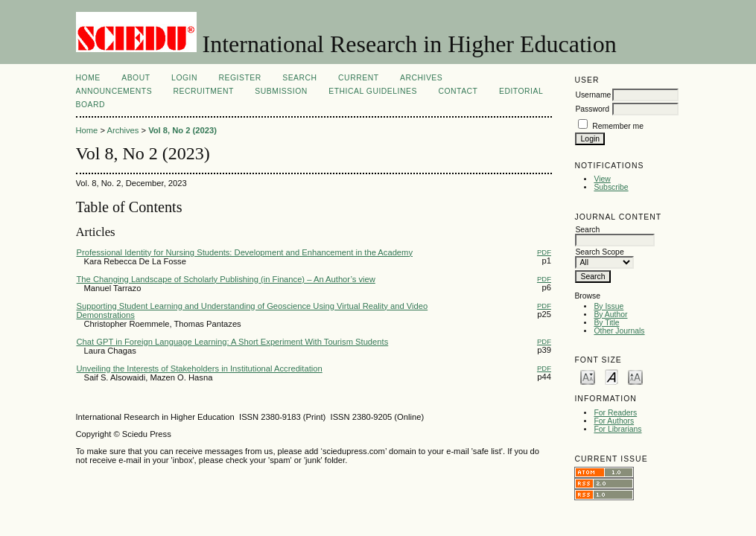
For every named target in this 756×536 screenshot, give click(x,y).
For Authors (614, 421)
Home (88, 78)
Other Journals (619, 331)
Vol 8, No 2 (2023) (182, 130)
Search (299, 78)
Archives (421, 78)
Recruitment (204, 91)
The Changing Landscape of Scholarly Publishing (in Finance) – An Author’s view (226, 279)
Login (184, 78)
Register (239, 78)
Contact (458, 91)
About (136, 78)
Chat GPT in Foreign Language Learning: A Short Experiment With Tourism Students (233, 342)
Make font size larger (635, 376)
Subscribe (611, 187)
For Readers (615, 413)
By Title (606, 323)
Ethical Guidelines (373, 91)
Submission (281, 91)
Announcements (114, 91)
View (602, 179)
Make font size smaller (588, 376)
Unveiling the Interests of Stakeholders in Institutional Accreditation (200, 368)
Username (593, 95)
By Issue (609, 306)
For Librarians (617, 429)
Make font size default (612, 376)
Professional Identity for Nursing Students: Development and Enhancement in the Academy (245, 252)
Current (358, 78)
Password (592, 109)
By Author (610, 315)
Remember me (618, 126)
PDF (544, 252)
